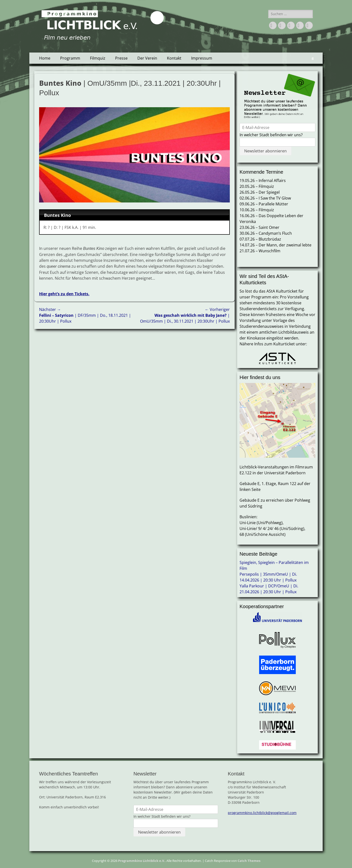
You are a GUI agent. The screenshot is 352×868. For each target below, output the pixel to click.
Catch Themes (249, 861)
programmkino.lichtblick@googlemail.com (262, 813)
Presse (121, 58)
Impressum (202, 58)
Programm (70, 58)
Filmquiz (98, 58)
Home (45, 58)
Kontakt (174, 58)
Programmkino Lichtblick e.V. (142, 861)
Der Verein (147, 58)
